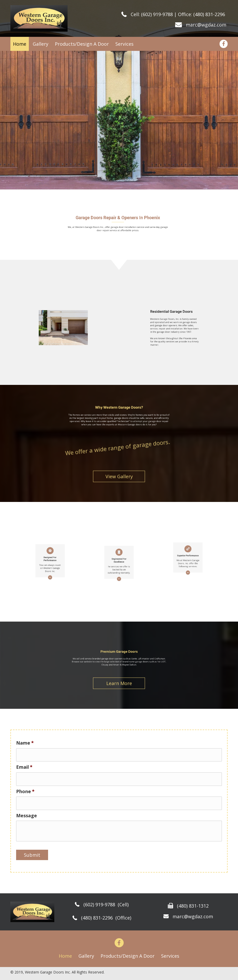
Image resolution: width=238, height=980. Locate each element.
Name (25, 743)
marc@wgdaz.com (207, 25)
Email (24, 767)
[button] (119, 479)
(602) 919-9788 (157, 14)
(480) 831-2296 (209, 14)
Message (27, 816)
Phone (25, 791)
